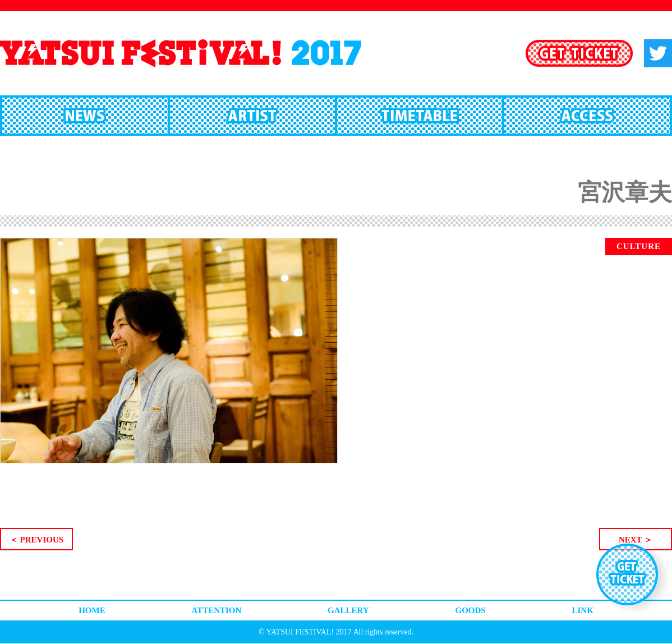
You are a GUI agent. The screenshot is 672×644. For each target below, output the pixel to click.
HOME (92, 610)
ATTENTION (216, 610)
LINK (582, 610)
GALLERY (348, 610)
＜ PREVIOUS (36, 540)
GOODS (471, 610)
